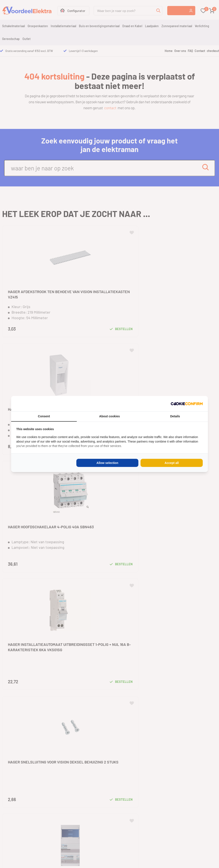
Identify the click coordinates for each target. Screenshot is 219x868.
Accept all (172, 463)
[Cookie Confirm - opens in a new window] (187, 404)
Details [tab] (175, 416)
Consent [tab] (44, 416)
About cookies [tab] (109, 416)
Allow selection (107, 463)
